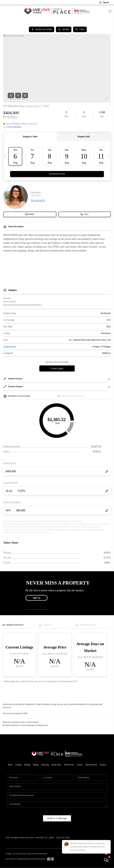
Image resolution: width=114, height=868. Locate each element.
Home (10, 763)
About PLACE (91, 763)
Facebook (10, 842)
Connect (103, 763)
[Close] (108, 843)
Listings (18, 763)
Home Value (56, 763)
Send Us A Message (57, 817)
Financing (45, 763)
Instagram (21, 842)
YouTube (41, 842)
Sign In (104, 2)
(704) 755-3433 (63, 836)
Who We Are (69, 763)
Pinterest (55, 842)
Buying (27, 763)
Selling (36, 763)
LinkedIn (31, 842)
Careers (80, 763)
